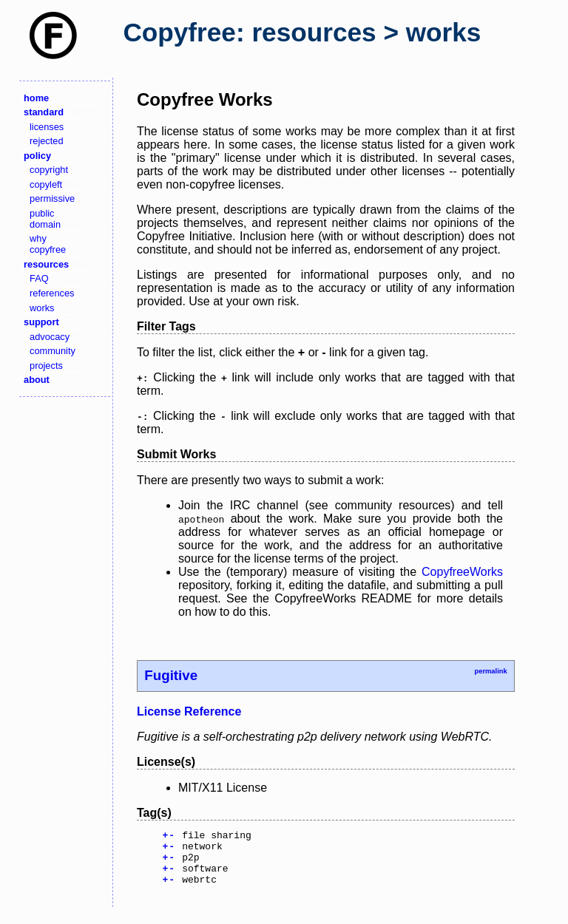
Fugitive (171, 675)
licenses (47, 127)
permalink (490, 671)
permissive (52, 198)
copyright (49, 170)
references (52, 293)
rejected (47, 141)
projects (46, 366)
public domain (45, 219)
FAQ (39, 278)
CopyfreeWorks (462, 572)
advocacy (50, 337)
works (42, 308)
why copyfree (48, 244)
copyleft (46, 184)
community (53, 351)
